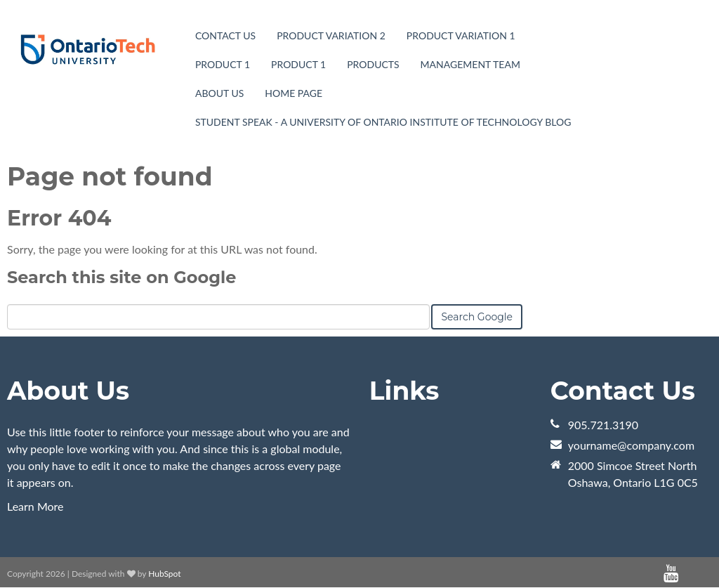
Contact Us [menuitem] (225, 35)
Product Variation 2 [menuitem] (331, 35)
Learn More (35, 506)
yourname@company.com (631, 445)
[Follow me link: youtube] (671, 574)
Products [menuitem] (373, 64)
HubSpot (164, 574)
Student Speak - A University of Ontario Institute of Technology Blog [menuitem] (383, 122)
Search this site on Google (121, 277)
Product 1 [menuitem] (223, 64)
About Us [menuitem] (219, 93)
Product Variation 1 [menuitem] (461, 35)
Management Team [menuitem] (470, 64)
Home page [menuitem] (293, 93)
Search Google (477, 317)
